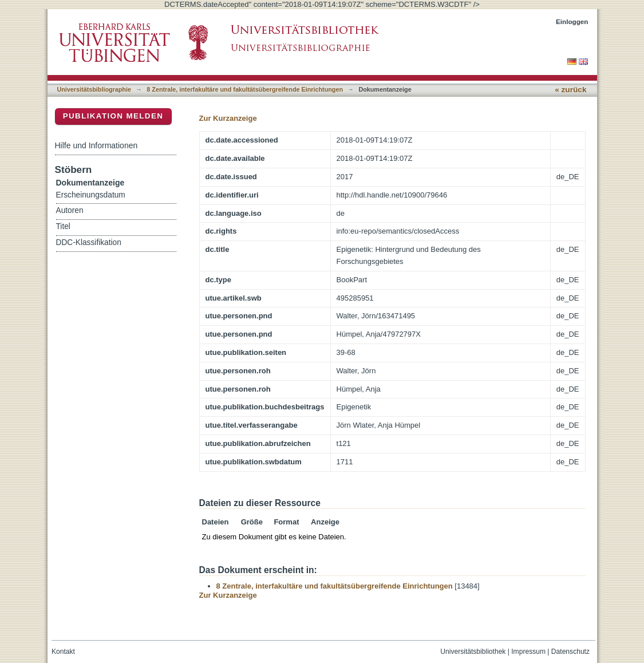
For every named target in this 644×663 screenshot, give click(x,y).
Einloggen (572, 21)
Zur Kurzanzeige (228, 118)
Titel (63, 226)
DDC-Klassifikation (89, 242)
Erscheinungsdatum (91, 195)
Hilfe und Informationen (96, 145)
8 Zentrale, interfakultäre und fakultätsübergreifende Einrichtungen (245, 89)
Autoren (70, 210)
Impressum (528, 652)
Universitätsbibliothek (473, 652)
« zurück (570, 90)
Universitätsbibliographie (94, 89)
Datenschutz (570, 652)
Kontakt (63, 652)
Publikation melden (113, 116)
